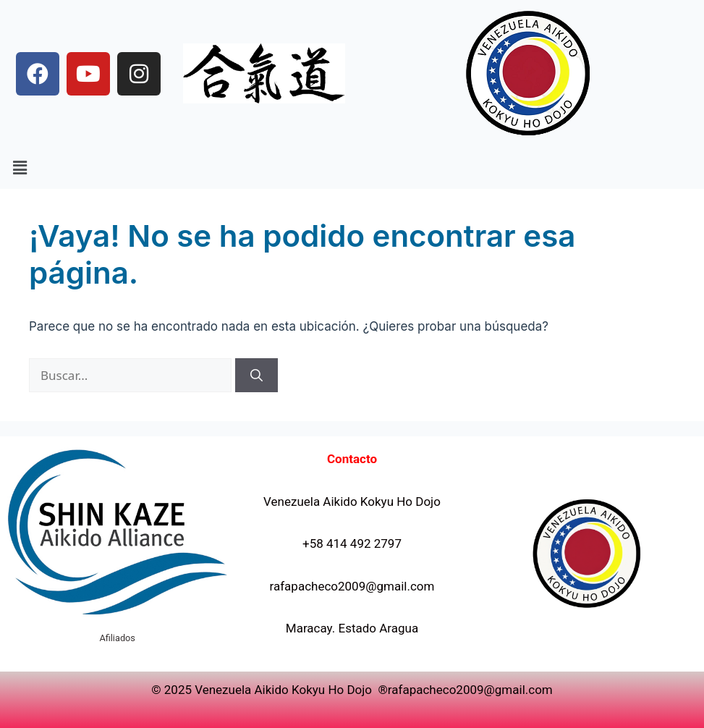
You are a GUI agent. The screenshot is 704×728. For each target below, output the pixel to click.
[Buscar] (256, 376)
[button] (20, 168)
